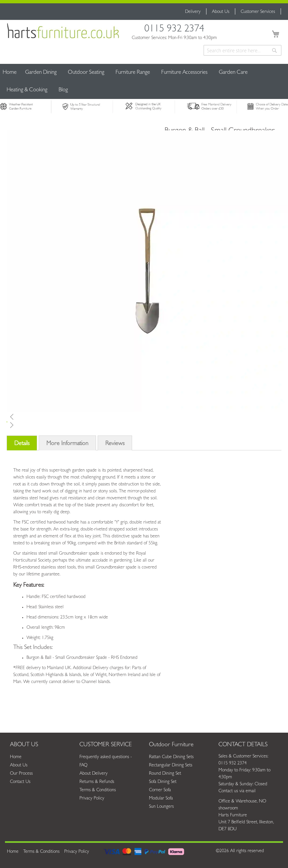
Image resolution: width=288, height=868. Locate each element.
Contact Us (20, 782)
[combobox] (242, 50)
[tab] (22, 445)
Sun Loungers (161, 807)
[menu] (144, 81)
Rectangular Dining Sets (171, 765)
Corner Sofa (160, 790)
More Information (67, 444)
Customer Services (258, 12)
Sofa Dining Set (163, 782)
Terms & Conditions (98, 790)
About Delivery (94, 774)
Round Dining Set (165, 774)
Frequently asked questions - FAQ (106, 761)
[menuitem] (41, 73)
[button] (83, 417)
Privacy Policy (92, 799)
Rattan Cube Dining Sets (171, 757)
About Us (221, 12)
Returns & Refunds (97, 782)
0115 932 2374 (174, 30)
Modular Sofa (161, 799)
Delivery (193, 12)
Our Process (21, 774)
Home (10, 73)
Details (22, 444)
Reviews (115, 444)
